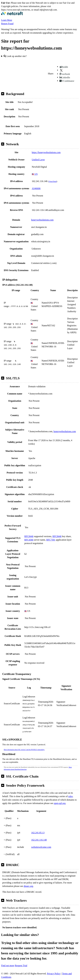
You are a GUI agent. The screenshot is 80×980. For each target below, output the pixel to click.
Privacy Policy (54, 974)
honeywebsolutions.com (42, 220)
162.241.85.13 (38, 833)
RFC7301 (51, 540)
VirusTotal (53, 181)
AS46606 (36, 188)
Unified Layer (38, 160)
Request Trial (21, 966)
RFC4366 (29, 540)
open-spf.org (60, 803)
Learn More (7, 20)
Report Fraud (7, 24)
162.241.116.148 (39, 840)
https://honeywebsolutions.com (46, 152)
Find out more (8, 966)
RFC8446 (29, 536)
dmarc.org (28, 886)
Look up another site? (15, 56)
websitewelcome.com (41, 847)
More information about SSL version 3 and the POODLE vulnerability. (24, 750)
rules (71, 796)
